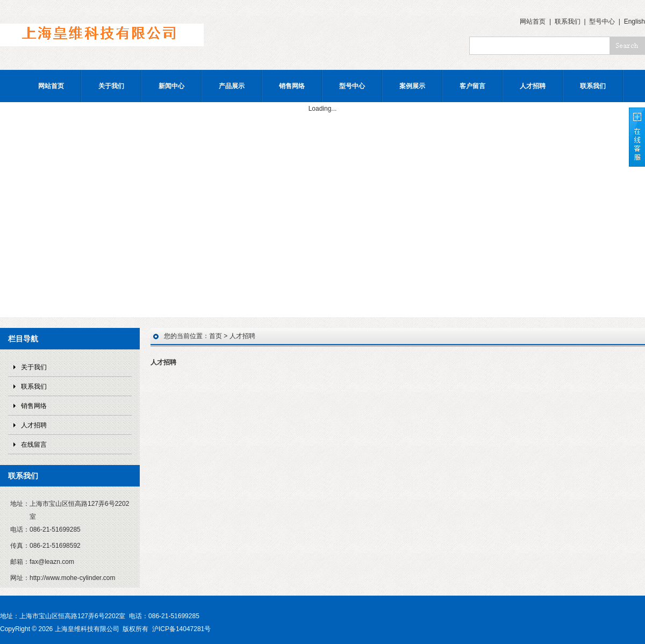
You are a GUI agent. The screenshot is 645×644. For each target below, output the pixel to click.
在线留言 (34, 445)
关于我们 (111, 86)
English (635, 22)
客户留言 (472, 86)
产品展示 (232, 86)
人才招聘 (533, 86)
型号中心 (602, 22)
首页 (216, 336)
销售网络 (292, 86)
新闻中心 (171, 86)
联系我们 (568, 22)
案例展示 (412, 86)
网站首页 (533, 22)
